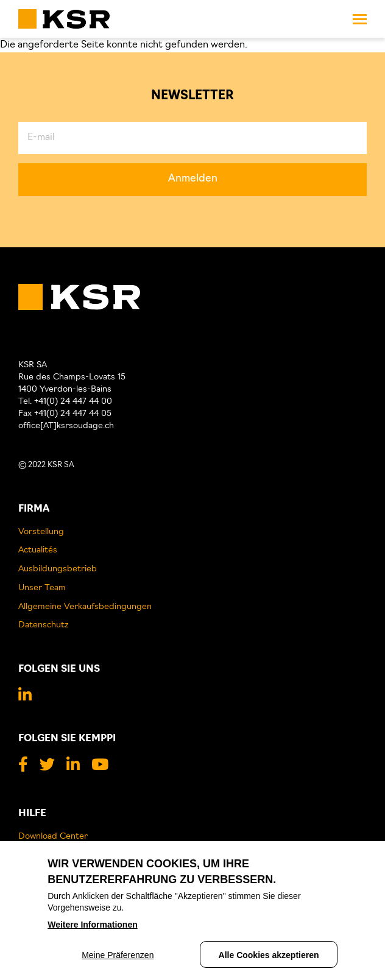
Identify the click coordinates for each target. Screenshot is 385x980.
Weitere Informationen (93, 927)
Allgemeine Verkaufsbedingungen (85, 607)
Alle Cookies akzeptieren (269, 957)
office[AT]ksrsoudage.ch (66, 426)
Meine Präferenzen (118, 957)
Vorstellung (41, 532)
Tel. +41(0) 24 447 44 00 (65, 402)
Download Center (53, 837)
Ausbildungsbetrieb (58, 569)
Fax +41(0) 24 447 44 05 (65, 414)
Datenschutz (44, 625)
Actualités (38, 550)
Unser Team (42, 588)
